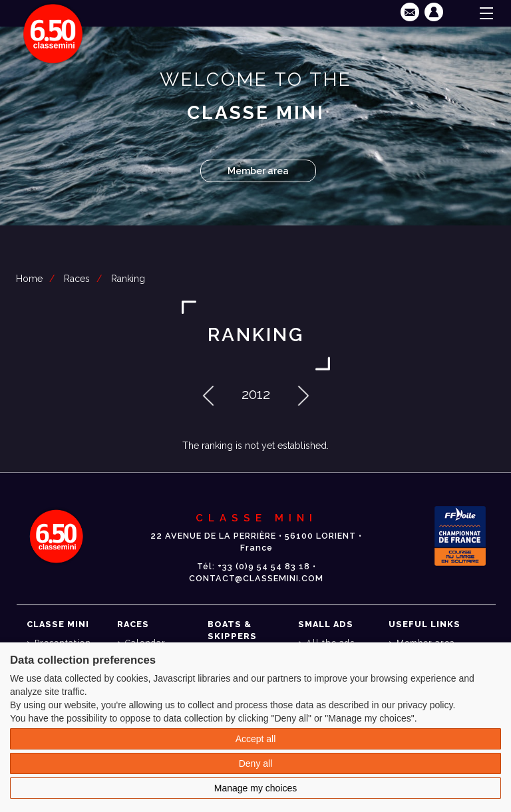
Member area (258, 171)
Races (77, 279)
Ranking (128, 279)
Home (29, 279)
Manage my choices (256, 788)
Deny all (256, 763)
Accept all (256, 739)
